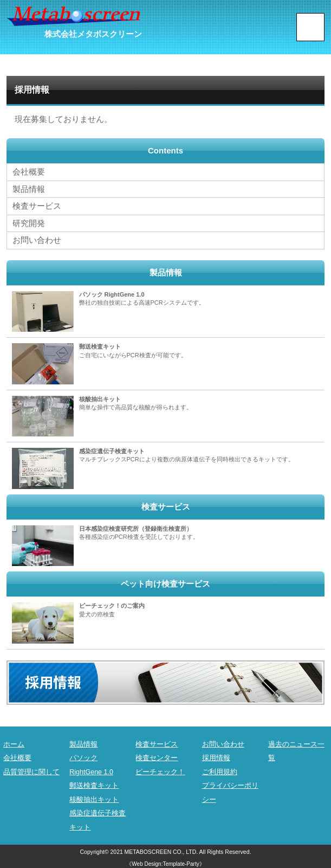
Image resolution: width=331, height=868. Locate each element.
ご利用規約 (220, 770)
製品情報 (29, 188)
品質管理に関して (31, 770)
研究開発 (29, 222)
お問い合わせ (37, 239)
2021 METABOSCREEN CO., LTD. (154, 850)
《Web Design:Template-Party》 (165, 862)
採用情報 (216, 756)
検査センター (157, 756)
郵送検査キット (94, 784)
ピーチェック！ (160, 770)
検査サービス (37, 205)
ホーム (14, 742)
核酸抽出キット (94, 798)
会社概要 (29, 172)
